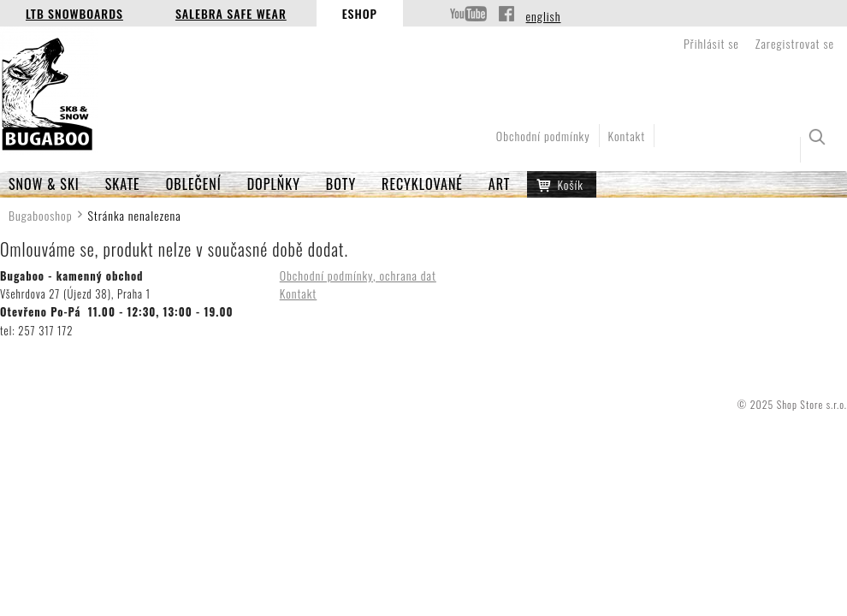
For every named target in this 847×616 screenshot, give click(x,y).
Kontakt (627, 136)
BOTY (341, 184)
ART (500, 184)
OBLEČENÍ (194, 184)
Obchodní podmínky (543, 136)
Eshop (360, 13)
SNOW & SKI (44, 184)
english (544, 16)
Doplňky (274, 184)
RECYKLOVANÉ (422, 184)
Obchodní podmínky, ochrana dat (358, 275)
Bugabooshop (41, 215)
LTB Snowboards (74, 13)
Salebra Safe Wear (231, 13)
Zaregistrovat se (795, 43)
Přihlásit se (711, 43)
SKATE (123, 184)
